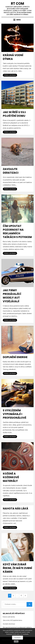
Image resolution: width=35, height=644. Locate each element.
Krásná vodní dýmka (9, 617)
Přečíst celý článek (10, 75)
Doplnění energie (15, 357)
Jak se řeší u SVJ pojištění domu (14, 114)
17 (22, 595)
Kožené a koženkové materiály (11, 477)
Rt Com (17, 4)
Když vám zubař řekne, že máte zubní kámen (17, 568)
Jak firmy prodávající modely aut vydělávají (12, 296)
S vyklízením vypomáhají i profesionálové (15, 414)
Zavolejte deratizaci (11, 171)
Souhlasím (17, 638)
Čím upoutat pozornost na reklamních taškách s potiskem (17, 232)
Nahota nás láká (15, 509)
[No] (16, 641)
